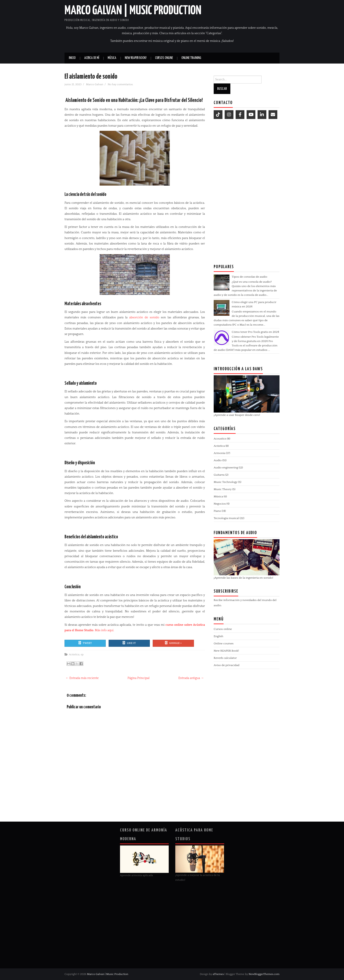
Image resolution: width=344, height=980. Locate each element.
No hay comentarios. (121, 84)
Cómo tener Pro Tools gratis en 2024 (255, 332)
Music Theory (223, 489)
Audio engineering (226, 468)
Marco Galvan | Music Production (133, 11)
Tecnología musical (226, 518)
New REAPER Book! (226, 651)
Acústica (74, 654)
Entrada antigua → (191, 678)
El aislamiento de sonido (91, 77)
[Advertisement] (247, 190)
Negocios (220, 504)
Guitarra (219, 475)
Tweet (85, 643)
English (218, 636)
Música (112, 58)
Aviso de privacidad (227, 665)
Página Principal (138, 678)
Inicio (72, 58)
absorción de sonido (143, 317)
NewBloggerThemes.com (264, 974)
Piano (217, 511)
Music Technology (226, 482)
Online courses (224, 643)
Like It (129, 643)
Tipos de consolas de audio (249, 277)
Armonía (219, 453)
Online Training (191, 58)
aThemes (218, 974)
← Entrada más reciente (82, 678)
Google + (173, 643)
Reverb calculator (225, 658)
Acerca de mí (92, 58)
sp (82, 654)
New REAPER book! (136, 58)
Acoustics (220, 439)
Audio (218, 460)
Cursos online (164, 58)
